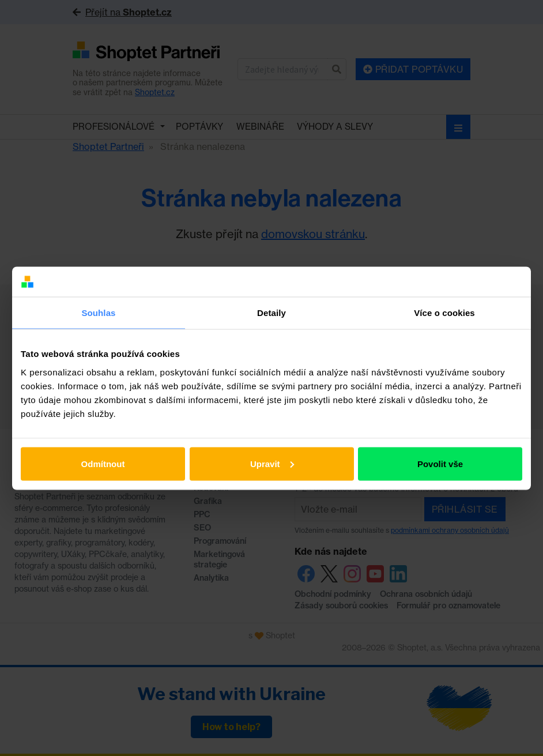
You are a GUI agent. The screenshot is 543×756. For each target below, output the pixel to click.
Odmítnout (103, 463)
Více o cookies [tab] (444, 313)
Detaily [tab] (271, 313)
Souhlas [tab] (98, 313)
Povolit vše (440, 463)
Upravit (272, 463)
